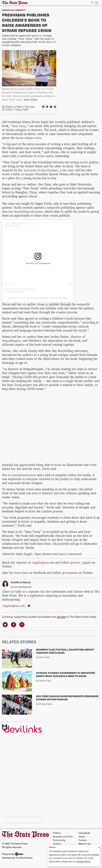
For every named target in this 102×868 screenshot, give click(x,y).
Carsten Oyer (45, 681)
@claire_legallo (82, 563)
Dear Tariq (19, 126)
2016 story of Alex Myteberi (42, 170)
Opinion (57, 844)
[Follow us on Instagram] (23, 624)
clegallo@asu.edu (43, 563)
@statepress (71, 573)
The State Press (19, 573)
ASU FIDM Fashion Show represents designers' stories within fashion (68, 698)
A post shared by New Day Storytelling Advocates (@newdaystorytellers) (38, 298)
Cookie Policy (83, 861)
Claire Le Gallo (14, 107)
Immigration (8, 10)
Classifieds (84, 833)
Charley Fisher (46, 704)
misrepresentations (25, 475)
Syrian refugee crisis (29, 138)
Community (20, 10)
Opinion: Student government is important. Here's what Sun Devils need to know (66, 675)
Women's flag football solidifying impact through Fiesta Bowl (65, 651)
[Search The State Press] (92, 3)
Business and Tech (63, 837)
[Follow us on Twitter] (5, 624)
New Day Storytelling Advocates (23, 212)
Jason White (31, 100)
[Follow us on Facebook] (14, 624)
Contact (83, 840)
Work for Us (85, 844)
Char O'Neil (44, 657)
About (82, 837)
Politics (57, 833)
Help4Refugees (12, 341)
